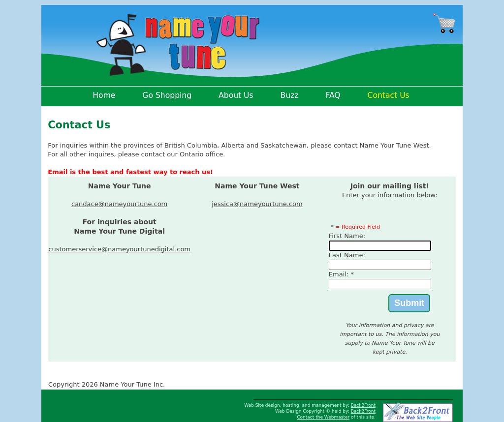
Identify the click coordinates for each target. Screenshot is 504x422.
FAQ (333, 95)
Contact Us (389, 95)
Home (104, 95)
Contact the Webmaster (323, 417)
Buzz (290, 95)
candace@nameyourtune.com (119, 204)
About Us (236, 95)
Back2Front (363, 405)
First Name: (347, 236)
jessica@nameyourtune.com (257, 204)
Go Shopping (167, 95)
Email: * (341, 274)
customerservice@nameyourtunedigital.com (119, 249)
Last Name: (347, 255)
